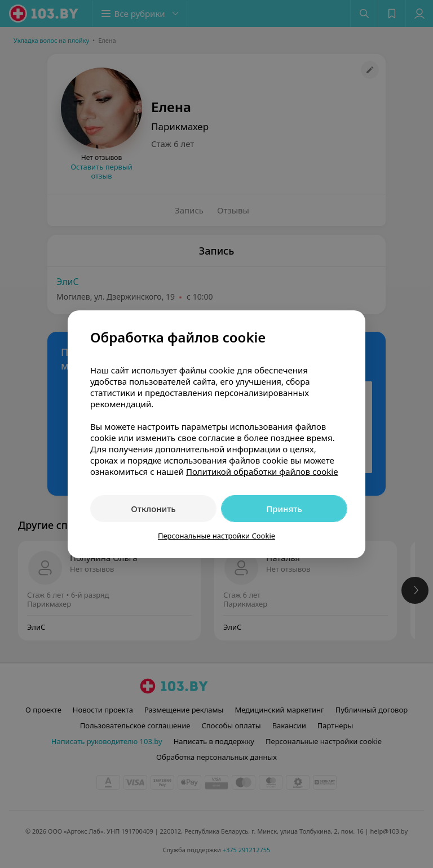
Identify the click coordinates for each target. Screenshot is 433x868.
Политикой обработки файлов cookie (262, 471)
